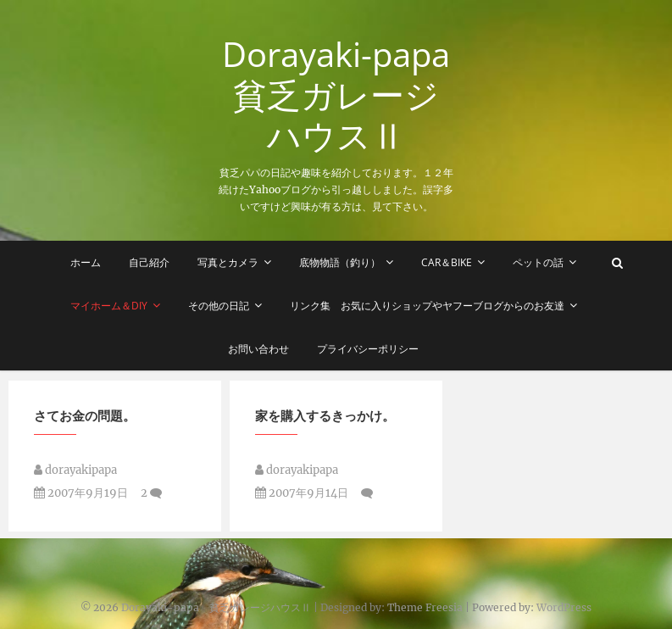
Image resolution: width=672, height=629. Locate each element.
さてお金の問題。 (85, 420)
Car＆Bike (447, 262)
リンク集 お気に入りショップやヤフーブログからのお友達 (427, 306)
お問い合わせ (258, 349)
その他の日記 (219, 306)
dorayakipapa (75, 474)
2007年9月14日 (302, 497)
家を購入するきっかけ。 (325, 420)
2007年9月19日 (81, 497)
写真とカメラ (228, 262)
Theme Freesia (425, 607)
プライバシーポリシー (368, 349)
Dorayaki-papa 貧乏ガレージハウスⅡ (339, 95)
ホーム (86, 262)
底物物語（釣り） (340, 262)
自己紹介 (149, 262)
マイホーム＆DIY (109, 306)
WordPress (564, 607)
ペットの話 (538, 262)
